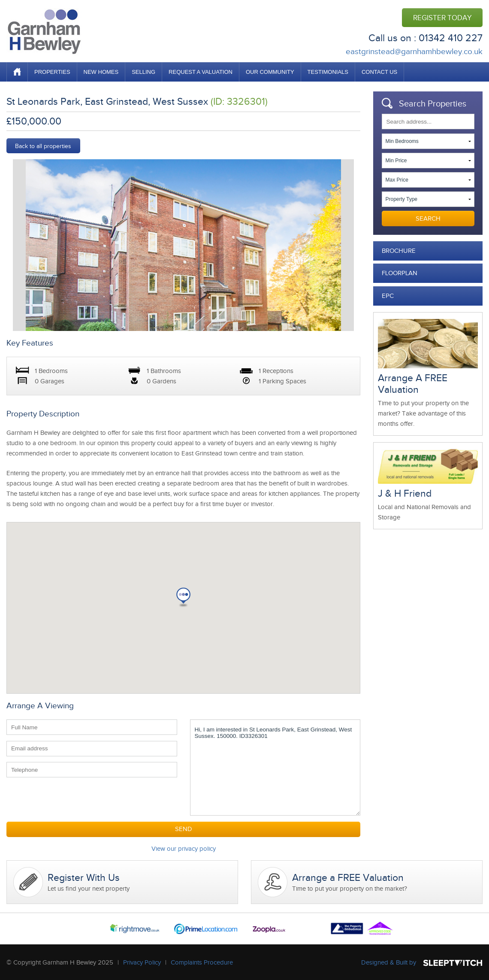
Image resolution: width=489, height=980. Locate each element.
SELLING (143, 72)
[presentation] (72, 800)
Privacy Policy (142, 962)
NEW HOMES (101, 72)
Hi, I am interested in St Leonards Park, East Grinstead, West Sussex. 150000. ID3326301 (275, 768)
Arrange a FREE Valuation (348, 878)
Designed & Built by (389, 962)
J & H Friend (405, 493)
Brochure (399, 251)
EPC (388, 296)
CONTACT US (379, 72)
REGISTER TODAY (442, 18)
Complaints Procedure (202, 962)
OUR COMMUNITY (270, 72)
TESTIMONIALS (328, 72)
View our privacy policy (184, 849)
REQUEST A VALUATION (201, 72)
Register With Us (84, 878)
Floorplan (400, 273)
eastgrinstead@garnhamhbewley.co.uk (414, 51)
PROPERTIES (52, 72)
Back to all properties (43, 146)
